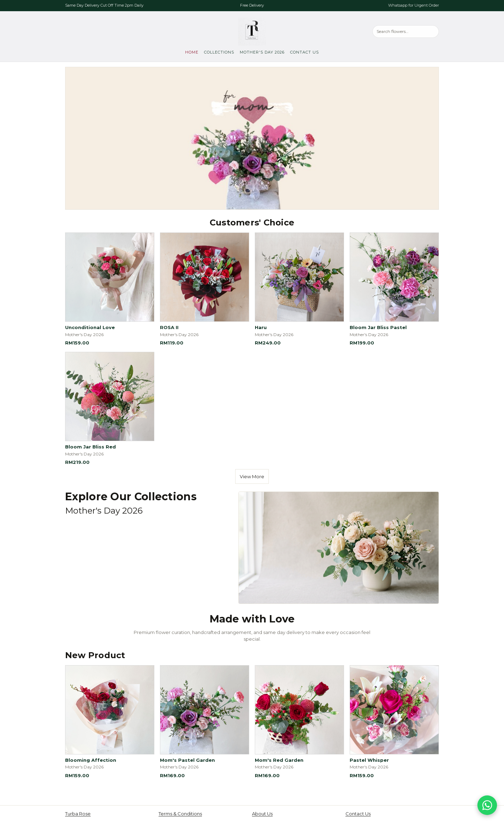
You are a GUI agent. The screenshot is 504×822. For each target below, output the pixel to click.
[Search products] (406, 31)
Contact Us (304, 52)
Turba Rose (78, 814)
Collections (219, 52)
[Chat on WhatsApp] (487, 805)
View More (252, 476)
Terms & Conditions (180, 814)
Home (192, 52)
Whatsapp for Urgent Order (414, 5)
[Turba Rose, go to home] (252, 32)
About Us (262, 814)
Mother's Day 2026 (262, 52)
